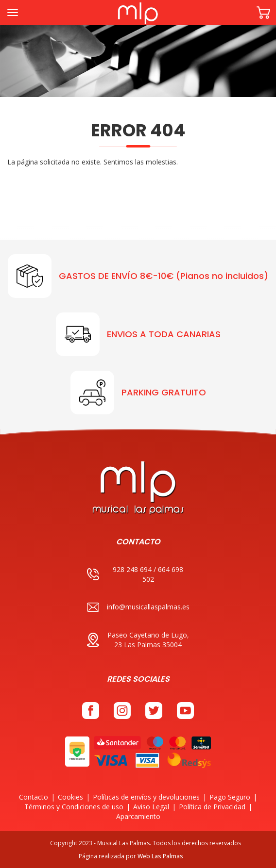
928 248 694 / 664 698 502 (135, 574)
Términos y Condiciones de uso (74, 807)
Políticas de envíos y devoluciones (146, 797)
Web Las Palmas (160, 856)
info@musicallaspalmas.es (138, 607)
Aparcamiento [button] (138, 816)
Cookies (70, 797)
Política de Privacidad (212, 807)
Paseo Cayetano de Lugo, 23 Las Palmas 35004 (138, 640)
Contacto (34, 797)
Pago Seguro (230, 797)
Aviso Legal (151, 807)
